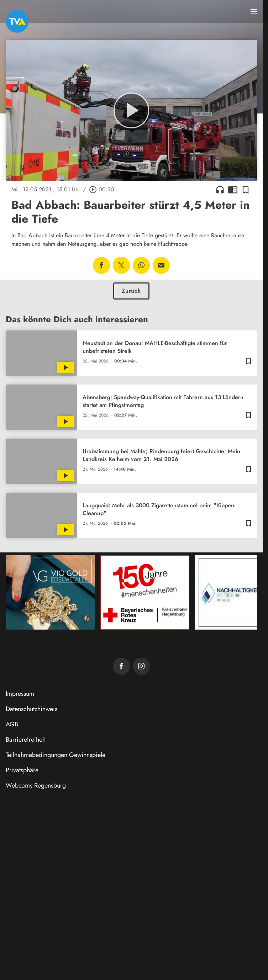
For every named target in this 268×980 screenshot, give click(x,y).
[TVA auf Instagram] (141, 666)
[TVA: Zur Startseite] (17, 21)
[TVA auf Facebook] (121, 666)
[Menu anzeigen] (254, 11)
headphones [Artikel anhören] (220, 190)
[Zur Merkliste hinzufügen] (246, 190)
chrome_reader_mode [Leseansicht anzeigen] (233, 190)
